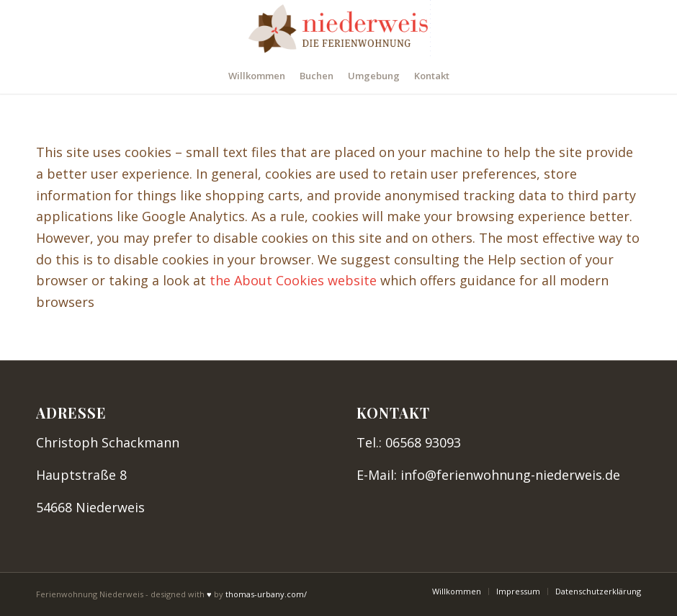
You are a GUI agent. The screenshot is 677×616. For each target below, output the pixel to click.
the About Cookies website (293, 280)
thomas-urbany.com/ (266, 594)
